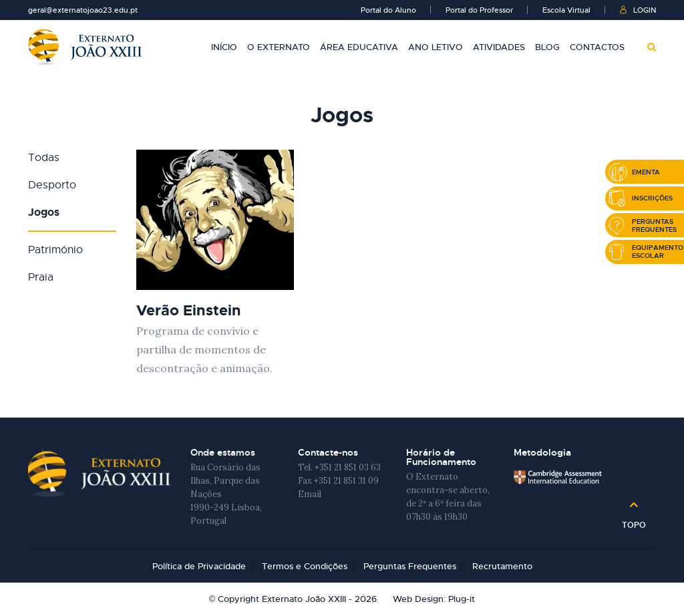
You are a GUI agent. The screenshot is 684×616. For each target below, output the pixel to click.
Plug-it (462, 599)
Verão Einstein (189, 310)
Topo (634, 520)
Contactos (597, 47)
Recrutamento (502, 566)
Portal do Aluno (388, 10)
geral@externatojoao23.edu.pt (83, 10)
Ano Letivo (436, 47)
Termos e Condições (305, 566)
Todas (44, 158)
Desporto (52, 185)
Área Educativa (359, 47)
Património (55, 250)
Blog (547, 47)
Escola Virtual (566, 10)
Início (224, 47)
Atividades (499, 47)
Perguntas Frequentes (410, 566)
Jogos (44, 212)
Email (310, 494)
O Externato (279, 47)
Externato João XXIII (85, 46)
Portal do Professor (479, 10)
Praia (41, 277)
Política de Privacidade (199, 566)
